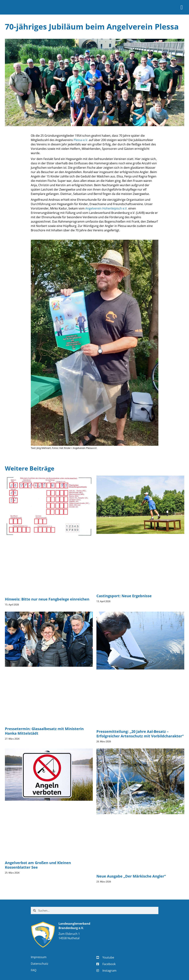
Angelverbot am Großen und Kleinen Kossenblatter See (38, 865)
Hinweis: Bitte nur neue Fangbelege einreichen (47, 599)
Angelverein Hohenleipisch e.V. (106, 208)
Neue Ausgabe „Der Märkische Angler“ (131, 876)
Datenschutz (40, 964)
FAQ (34, 970)
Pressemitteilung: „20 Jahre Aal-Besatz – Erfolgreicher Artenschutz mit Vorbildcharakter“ (140, 734)
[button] (182, 7)
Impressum (39, 957)
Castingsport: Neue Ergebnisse (124, 596)
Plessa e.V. (81, 140)
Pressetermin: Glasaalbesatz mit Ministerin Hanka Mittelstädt (44, 731)
